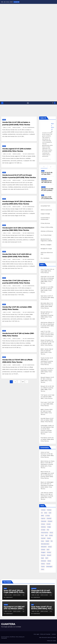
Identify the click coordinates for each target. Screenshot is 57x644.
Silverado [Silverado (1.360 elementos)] (44, 561)
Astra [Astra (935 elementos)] (46, 513)
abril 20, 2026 (7, 154)
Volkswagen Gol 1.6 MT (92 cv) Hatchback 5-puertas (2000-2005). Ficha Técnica (47, 486)
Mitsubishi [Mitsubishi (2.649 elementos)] (44, 547)
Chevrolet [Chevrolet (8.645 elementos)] (44, 521)
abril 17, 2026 (7, 233)
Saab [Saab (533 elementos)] (42, 558)
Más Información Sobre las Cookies (48, 638)
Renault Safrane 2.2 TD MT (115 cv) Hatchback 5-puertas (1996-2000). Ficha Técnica (47, 315)
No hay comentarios (29, 128)
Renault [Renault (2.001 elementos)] (49, 555)
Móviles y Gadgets (46, 245)
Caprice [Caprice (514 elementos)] (43, 519)
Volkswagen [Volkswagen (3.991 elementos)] (49, 567)
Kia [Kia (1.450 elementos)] (52, 541)
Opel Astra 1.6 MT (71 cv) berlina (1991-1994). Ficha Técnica (47, 199)
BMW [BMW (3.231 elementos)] (42, 516)
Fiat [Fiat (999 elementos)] (48, 530)
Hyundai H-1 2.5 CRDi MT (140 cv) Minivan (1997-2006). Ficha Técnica (47, 191)
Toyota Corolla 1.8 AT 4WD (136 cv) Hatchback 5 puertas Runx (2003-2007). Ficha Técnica (47, 361)
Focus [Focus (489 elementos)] (51, 533)
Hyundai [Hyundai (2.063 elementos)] (43, 538)
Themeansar (4, 638)
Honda (4, 120)
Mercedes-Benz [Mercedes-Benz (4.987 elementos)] (45, 544)
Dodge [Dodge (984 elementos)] (49, 527)
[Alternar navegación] (28, 103)
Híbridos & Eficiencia (47, 231)
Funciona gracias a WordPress (8, 637)
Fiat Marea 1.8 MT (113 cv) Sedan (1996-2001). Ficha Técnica (47, 440)
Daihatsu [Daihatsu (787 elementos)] (43, 527)
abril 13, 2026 (7, 339)
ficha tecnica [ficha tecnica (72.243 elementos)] (45, 533)
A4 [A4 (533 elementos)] (42, 513)
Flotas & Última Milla (47, 227)
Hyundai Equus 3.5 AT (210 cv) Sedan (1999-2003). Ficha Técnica (47, 420)
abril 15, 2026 (7, 286)
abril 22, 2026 (8, 595)
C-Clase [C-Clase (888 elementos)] (48, 516)
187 (23, 382)
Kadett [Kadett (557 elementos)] (47, 541)
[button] (53, 103)
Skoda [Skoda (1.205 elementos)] (49, 561)
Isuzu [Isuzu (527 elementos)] (43, 541)
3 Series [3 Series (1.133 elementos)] (43, 510)
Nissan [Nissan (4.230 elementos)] (50, 547)
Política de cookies (51, 641)
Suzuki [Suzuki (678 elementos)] (48, 564)
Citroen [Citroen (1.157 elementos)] (43, 524)
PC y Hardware (45, 258)
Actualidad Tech (45, 206)
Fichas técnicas (45, 223)
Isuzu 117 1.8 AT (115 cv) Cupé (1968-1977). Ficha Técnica (47, 174)
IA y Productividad (46, 235)
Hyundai (43, 187)
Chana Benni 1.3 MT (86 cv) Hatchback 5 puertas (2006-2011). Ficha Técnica (47, 465)
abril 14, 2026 (7, 312)
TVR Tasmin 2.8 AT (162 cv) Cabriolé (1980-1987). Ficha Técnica (47, 397)
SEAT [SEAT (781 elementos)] (47, 558)
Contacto (54, 634)
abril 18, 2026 (7, 180)
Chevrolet (44, 179)
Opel (43, 195)
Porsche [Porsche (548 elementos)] (43, 555)
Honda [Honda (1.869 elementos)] (51, 536)
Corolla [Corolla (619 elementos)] (48, 524)
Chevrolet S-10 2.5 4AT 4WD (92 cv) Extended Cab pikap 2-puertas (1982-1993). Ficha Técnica (47, 280)
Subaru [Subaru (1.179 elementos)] (43, 564)
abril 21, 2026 (7, 128)
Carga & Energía (45, 214)
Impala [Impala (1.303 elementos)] (49, 538)
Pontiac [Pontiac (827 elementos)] (49, 553)
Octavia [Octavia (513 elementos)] (43, 550)
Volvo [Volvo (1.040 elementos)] (43, 570)
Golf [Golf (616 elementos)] (46, 536)
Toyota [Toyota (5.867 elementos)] (43, 567)
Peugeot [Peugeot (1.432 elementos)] (43, 553)
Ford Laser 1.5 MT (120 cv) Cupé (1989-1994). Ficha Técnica (47, 404)
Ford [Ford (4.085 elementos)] (42, 536)
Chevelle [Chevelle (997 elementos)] (49, 519)
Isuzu (43, 171)
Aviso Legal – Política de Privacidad (42, 634)
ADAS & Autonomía (46, 210)
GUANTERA (8, 624)
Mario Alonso (16, 128)
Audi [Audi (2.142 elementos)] (50, 513)
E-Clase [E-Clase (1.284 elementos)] (43, 530)
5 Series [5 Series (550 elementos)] (49, 510)
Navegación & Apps (46, 249)
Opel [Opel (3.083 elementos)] (48, 550)
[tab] (44, 167)
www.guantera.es (47, 159)
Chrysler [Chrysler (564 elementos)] (50, 521)
